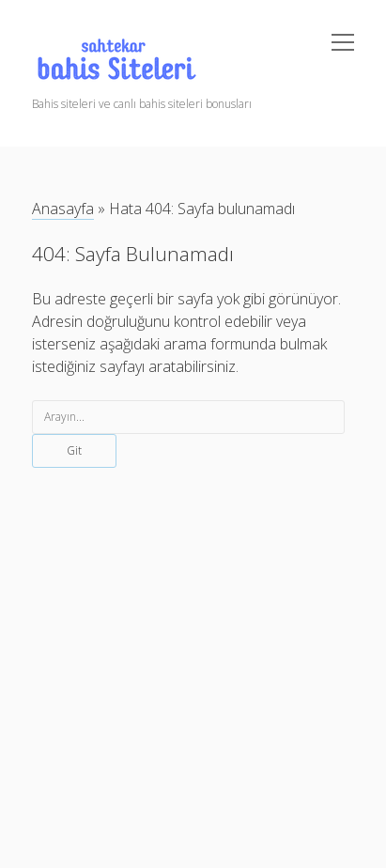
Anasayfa (63, 209)
